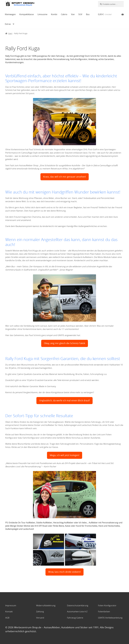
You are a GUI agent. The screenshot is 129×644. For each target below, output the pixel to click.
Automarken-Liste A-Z (77, 612)
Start (10, 33)
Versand (40, 618)
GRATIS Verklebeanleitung (110, 618)
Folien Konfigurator (107, 606)
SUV (80, 14)
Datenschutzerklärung (78, 606)
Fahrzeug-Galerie (75, 618)
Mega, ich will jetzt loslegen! (65, 455)
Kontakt (9, 612)
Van (73, 14)
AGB (7, 618)
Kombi (54, 14)
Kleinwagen (10, 14)
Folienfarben (104, 612)
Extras (8, 24)
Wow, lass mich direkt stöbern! (64, 572)
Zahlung (40, 612)
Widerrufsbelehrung (46, 606)
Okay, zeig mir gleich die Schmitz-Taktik (65, 343)
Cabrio (64, 14)
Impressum (11, 606)
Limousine (42, 14)
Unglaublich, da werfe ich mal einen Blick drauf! (64, 401)
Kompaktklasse (27, 14)
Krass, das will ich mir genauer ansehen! (65, 177)
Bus (88, 14)
